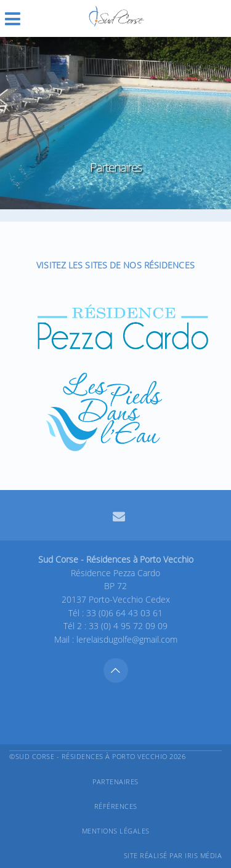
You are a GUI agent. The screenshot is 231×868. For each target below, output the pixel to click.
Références (116, 806)
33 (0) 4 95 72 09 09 (128, 626)
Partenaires (115, 782)
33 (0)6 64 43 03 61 (124, 613)
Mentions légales (116, 831)
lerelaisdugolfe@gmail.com (127, 639)
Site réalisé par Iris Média (173, 855)
